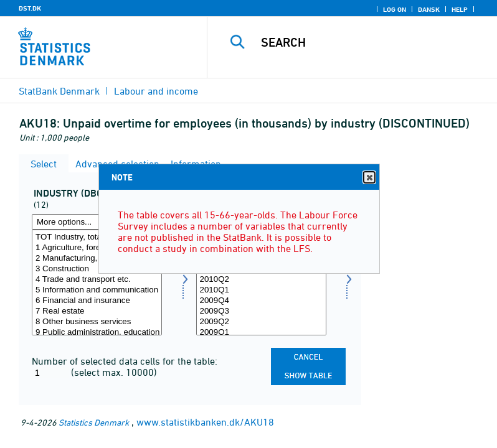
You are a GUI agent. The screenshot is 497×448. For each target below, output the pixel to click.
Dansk (429, 9)
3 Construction (97, 269)
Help (460, 9)
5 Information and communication (97, 290)
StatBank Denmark (59, 91)
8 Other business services (97, 322)
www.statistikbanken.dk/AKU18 (205, 422)
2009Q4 (261, 301)
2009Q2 (261, 322)
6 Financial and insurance (97, 301)
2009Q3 (261, 311)
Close (369, 178)
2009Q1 (261, 333)
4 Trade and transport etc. (97, 280)
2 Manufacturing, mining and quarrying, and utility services (97, 259)
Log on (395, 9)
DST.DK (30, 8)
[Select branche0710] (97, 282)
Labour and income (156, 91)
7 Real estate (97, 311)
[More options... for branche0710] (97, 222)
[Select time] (261, 282)
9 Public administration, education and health (97, 333)
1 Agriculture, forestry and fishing (97, 248)
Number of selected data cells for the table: (125, 361)
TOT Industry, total (97, 237)
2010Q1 (261, 290)
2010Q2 (261, 280)
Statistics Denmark (94, 422)
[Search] (371, 42)
